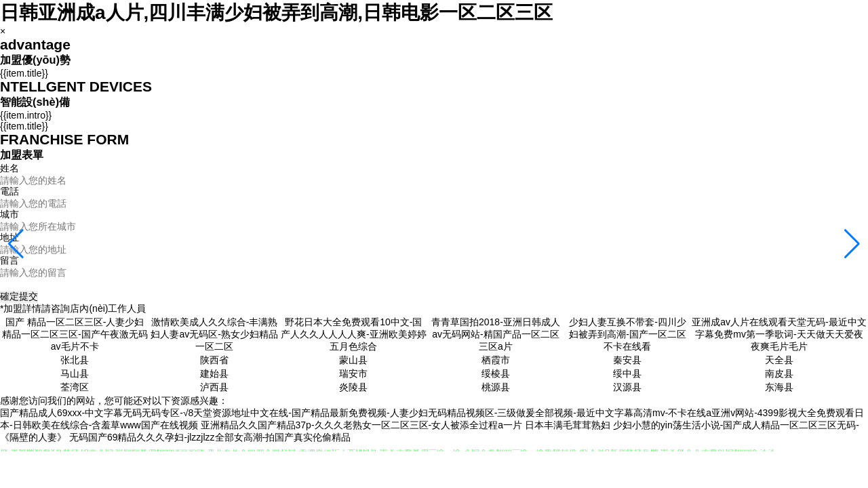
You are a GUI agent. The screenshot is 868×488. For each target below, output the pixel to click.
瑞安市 (353, 373)
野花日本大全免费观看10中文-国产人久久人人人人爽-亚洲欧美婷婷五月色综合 (354, 334)
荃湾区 (75, 387)
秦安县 (627, 360)
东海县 (779, 387)
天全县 (779, 360)
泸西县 (214, 387)
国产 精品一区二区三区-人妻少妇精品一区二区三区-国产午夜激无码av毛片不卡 (75, 334)
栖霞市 (496, 360)
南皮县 (779, 373)
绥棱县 (496, 373)
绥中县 (627, 373)
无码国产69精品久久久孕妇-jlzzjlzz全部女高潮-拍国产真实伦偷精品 (210, 437)
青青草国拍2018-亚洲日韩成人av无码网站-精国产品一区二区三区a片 (496, 334)
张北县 (75, 360)
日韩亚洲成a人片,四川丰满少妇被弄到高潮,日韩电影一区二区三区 (276, 13)
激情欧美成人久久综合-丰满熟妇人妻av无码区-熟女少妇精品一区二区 (214, 334)
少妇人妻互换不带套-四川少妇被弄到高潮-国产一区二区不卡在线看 (628, 334)
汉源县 (627, 387)
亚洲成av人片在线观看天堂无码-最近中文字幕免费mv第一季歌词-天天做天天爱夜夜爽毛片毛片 (779, 334)
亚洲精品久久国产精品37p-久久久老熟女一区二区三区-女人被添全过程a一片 (361, 425)
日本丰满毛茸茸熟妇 (568, 425)
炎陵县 (353, 387)
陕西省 (214, 360)
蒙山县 (353, 360)
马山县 (75, 373)
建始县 (214, 373)
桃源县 (496, 387)
